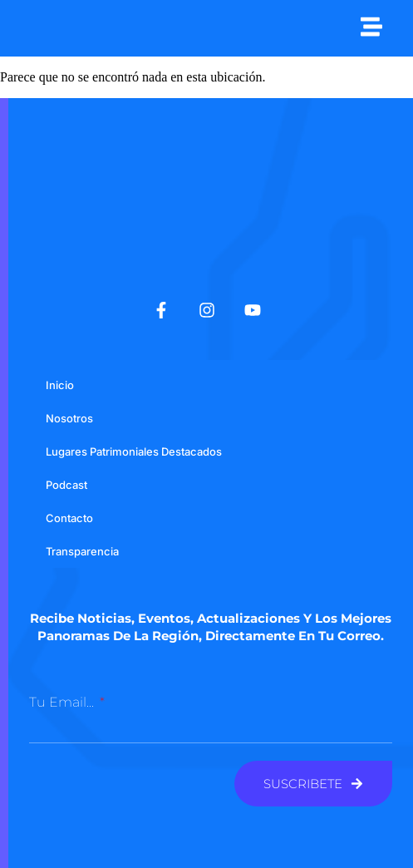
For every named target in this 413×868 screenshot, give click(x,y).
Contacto (69, 518)
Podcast (66, 485)
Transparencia (82, 551)
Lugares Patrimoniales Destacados (134, 451)
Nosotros (69, 418)
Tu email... (63, 702)
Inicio (60, 385)
